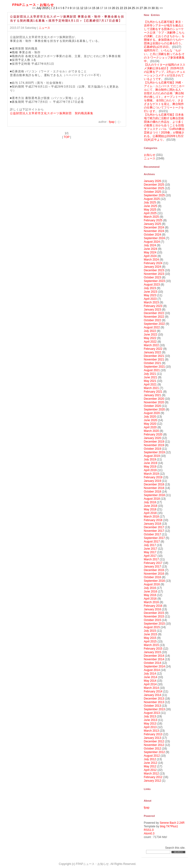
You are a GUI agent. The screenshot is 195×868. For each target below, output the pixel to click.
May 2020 (150, 424)
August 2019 (152, 456)
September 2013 (155, 709)
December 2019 (154, 442)
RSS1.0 (149, 830)
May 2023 (150, 295)
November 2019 (154, 445)
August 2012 (152, 756)
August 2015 (152, 627)
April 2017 (150, 556)
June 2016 (151, 592)
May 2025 (150, 210)
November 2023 (154, 274)
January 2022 (153, 352)
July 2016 (150, 588)
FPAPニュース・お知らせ (33, 5)
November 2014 (154, 659)
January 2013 (153, 738)
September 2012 (155, 752)
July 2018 (150, 502)
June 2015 (151, 634)
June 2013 (151, 720)
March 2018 (151, 517)
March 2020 (151, 431)
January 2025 (153, 224)
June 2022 (151, 335)
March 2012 (151, 774)
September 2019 (155, 452)
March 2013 (151, 731)
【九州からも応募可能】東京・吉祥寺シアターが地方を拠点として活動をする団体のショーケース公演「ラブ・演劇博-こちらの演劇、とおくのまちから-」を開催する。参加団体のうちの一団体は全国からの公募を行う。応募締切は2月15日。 (164, 34)
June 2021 (151, 377)
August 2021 (152, 370)
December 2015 (154, 613)
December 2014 (154, 656)
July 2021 (150, 374)
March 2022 (151, 345)
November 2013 (154, 702)
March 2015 (151, 645)
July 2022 (150, 331)
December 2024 (154, 227)
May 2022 (150, 338)
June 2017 (151, 549)
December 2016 (154, 570)
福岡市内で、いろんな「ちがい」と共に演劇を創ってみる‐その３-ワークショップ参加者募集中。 (164, 56)
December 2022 (154, 313)
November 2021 (154, 360)
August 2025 (152, 199)
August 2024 (152, 242)
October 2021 (153, 363)
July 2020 (150, 417)
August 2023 (152, 285)
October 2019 (153, 449)
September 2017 (155, 538)
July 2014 (150, 674)
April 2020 (150, 427)
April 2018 (150, 513)
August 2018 (152, 499)
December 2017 (154, 527)
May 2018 (150, 509)
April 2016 (150, 599)
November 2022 (154, 317)
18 (106, 8)
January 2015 (153, 652)
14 (90, 8)
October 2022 (153, 320)
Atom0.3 (149, 833)
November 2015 (154, 616)
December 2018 (154, 484)
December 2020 (154, 399)
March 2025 (151, 217)
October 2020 (153, 406)
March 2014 (151, 688)
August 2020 (152, 413)
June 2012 (151, 763)
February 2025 (153, 220)
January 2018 (153, 524)
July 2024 (150, 245)
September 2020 (155, 409)
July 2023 (150, 288)
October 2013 (153, 706)
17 (102, 8)
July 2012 (150, 759)
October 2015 (153, 620)
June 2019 (151, 463)
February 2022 (153, 349)
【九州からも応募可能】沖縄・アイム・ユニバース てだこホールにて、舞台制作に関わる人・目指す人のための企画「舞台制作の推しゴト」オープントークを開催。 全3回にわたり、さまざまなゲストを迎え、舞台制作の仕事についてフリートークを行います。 (164, 97)
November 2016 (154, 574)
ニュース (44, 28)
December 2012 (154, 741)
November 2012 (154, 745)
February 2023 (153, 306)
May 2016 (150, 595)
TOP (67, 137)
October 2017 (153, 534)
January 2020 (153, 438)
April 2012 (150, 770)
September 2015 (155, 624)
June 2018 (151, 506)
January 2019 (153, 481)
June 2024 (151, 249)
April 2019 (150, 470)
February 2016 (153, 606)
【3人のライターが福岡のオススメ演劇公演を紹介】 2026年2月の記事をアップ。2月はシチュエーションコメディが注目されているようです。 (165, 72)
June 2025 (151, 206)
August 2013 (152, 713)
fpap (112, 122)
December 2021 (154, 356)
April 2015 (150, 641)
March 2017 (151, 559)
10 (74, 8)
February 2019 (153, 477)
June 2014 (151, 677)
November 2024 (154, 231)
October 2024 (153, 235)
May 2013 (150, 724)
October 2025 (153, 192)
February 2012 (153, 777)
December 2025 (154, 185)
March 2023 (151, 302)
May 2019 (150, 467)
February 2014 (153, 691)
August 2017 (152, 542)
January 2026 (153, 181)
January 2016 (153, 609)
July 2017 (150, 545)
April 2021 (150, 385)
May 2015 (150, 638)
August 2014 (152, 670)
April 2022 (150, 342)
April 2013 (150, 727)
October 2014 (153, 663)
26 (137, 8)
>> (161, 8)
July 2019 (150, 459)
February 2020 (153, 434)
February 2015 (153, 649)
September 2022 (155, 324)
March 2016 (151, 602)
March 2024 (151, 260)
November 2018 (154, 488)
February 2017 (153, 563)
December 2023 (154, 270)
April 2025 (150, 213)
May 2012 (150, 766)
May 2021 (150, 381)
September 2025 (155, 195)
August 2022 (152, 327)
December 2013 (154, 699)
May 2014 (150, 681)
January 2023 (153, 310)
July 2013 (150, 716)
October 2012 (153, 749)
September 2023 (155, 281)
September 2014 (155, 666)
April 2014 (150, 684)
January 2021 (153, 395)
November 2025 (154, 188)
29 (149, 8)
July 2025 (150, 202)
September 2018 (155, 495)
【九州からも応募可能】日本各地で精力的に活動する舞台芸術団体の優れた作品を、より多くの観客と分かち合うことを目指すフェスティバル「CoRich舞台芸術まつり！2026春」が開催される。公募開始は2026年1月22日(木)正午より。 (164, 127)
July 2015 (150, 631)
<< (34, 8)
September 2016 (155, 581)
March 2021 (151, 388)
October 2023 (153, 277)
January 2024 (153, 267)
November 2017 (154, 531)
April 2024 (150, 256)
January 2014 (153, 695)
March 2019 (151, 474)
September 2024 (155, 238)
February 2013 (153, 734)
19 (109, 8)
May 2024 (150, 252)
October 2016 (153, 577)
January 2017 (153, 567)
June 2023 (151, 292)
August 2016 (152, 584)
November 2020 (154, 402)
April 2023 (150, 299)
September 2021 (155, 367)
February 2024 (153, 263)
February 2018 (153, 520)
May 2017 (150, 552)
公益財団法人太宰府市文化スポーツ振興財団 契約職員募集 (52, 113)
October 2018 (153, 492)
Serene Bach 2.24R (172, 823)
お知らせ (150, 155)
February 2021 (153, 392)
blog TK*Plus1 (169, 826)
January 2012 (153, 781)
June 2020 (151, 420)
